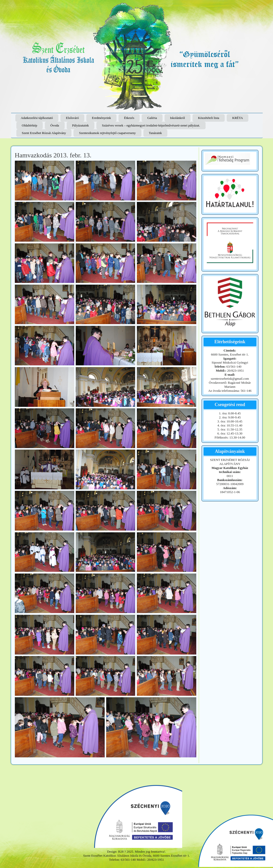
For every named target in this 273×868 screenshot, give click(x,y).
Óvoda (55, 125)
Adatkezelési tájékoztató (37, 118)
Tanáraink (155, 133)
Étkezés (129, 118)
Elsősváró (72, 118)
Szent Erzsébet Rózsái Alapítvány (44, 133)
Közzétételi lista (209, 118)
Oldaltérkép (30, 125)
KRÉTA (238, 118)
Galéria (152, 118)
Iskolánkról (178, 118)
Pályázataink (81, 125)
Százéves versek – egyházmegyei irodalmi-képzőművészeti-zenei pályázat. (151, 125)
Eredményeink (101, 118)
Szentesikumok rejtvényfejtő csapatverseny (107, 133)
